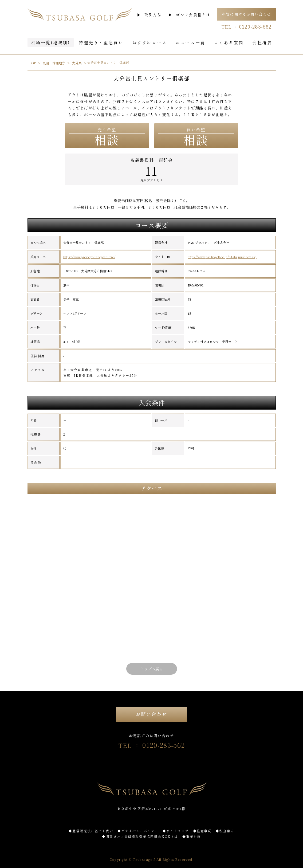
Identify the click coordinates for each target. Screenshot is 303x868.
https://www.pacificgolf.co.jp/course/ (89, 257)
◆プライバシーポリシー (138, 831)
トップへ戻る (152, 669)
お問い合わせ (151, 714)
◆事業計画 (192, 836)
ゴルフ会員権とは (193, 15)
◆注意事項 (202, 831)
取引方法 (153, 15)
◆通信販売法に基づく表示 (91, 831)
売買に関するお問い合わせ (247, 14)
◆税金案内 (225, 831)
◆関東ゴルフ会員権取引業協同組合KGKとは (140, 836)
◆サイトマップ (176, 831)
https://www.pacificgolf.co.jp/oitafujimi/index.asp (222, 257)
